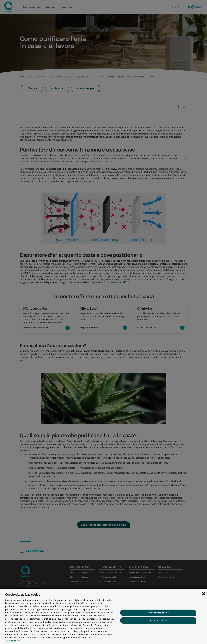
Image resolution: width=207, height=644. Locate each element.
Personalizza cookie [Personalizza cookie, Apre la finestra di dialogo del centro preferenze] (158, 616)
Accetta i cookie (158, 623)
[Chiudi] (204, 597)
